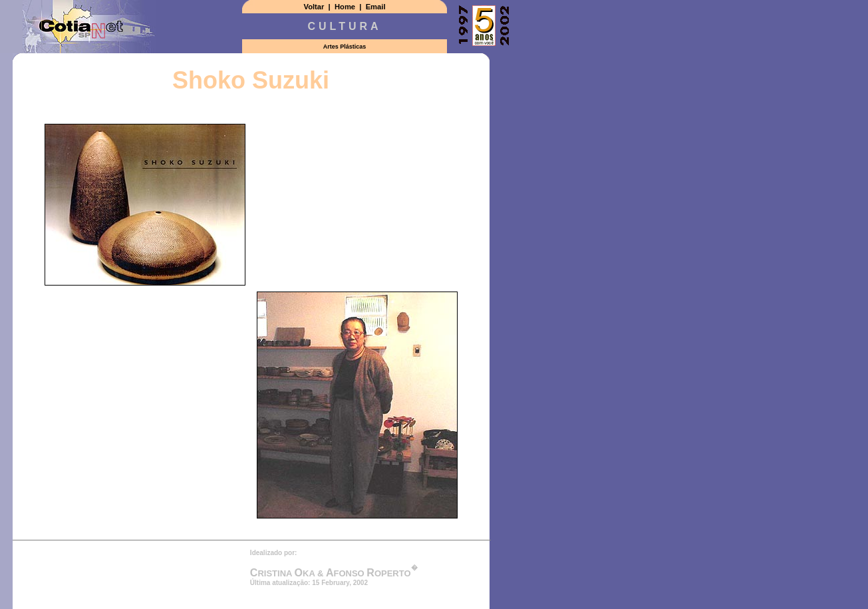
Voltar (314, 7)
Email (376, 7)
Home (345, 7)
